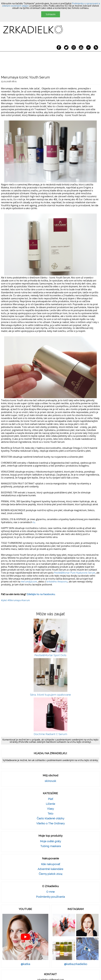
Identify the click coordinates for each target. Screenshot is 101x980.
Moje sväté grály (50, 841)
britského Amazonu (57, 582)
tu (34, 522)
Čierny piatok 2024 (50, 874)
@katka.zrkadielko (76, 964)
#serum (25, 600)
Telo (50, 814)
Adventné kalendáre (50, 869)
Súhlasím (51, 14)
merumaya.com (29, 582)
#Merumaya (14, 600)
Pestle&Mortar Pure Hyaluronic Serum (75, 573)
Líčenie (50, 804)
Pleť (50, 799)
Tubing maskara (50, 846)
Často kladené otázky (50, 818)
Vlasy (50, 809)
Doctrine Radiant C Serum (50, 734)
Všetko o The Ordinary (50, 823)
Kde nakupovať (50, 864)
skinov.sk (50, 781)
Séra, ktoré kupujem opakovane (50, 695)
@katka (25, 964)
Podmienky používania (50, 897)
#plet (4, 600)
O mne (50, 892)
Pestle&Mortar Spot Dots (50, 655)
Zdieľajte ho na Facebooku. (41, 594)
